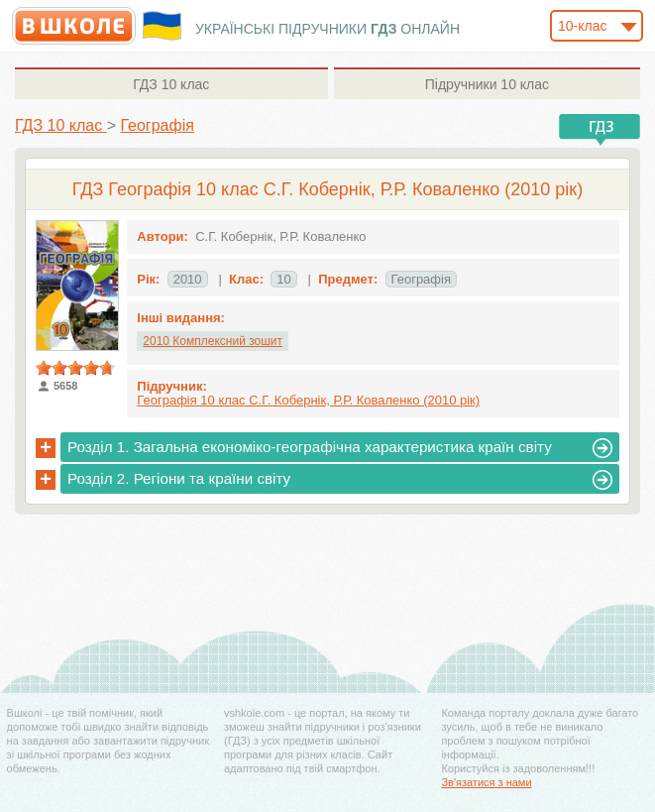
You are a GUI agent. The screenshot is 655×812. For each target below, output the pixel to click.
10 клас (171, 84)
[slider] (75, 368)
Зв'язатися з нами (486, 782)
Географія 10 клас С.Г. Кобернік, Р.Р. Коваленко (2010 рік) (308, 400)
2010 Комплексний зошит (213, 341)
